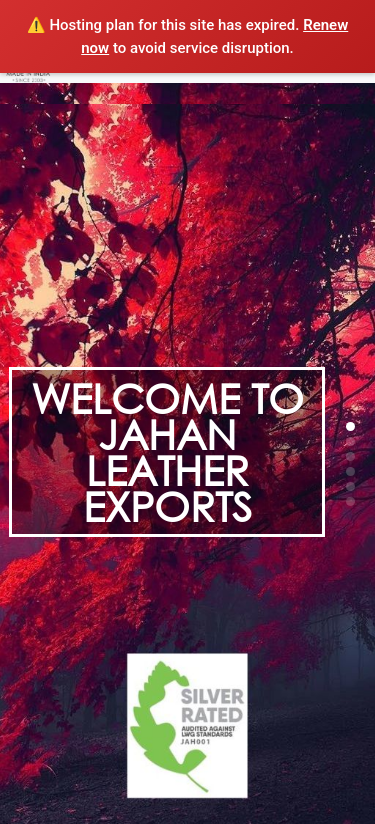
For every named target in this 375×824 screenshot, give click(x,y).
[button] (350, 426)
